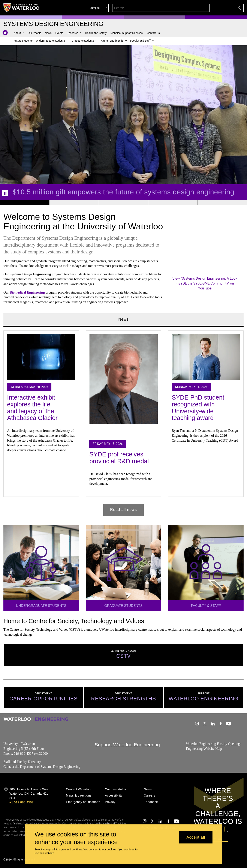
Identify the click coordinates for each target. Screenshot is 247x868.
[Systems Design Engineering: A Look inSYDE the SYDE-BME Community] (205, 255)
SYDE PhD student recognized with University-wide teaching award (198, 408)
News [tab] (123, 319)
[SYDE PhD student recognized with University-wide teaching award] (206, 357)
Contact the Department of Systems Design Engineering (42, 767)
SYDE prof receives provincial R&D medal (119, 458)
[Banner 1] (25, 203)
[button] (208, 8)
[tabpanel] (123, 422)
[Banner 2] (74, 203)
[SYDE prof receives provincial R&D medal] (123, 385)
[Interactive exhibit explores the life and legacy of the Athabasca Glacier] (41, 357)
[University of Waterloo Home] (22, 8)
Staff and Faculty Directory (22, 762)
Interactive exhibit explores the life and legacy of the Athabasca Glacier (32, 408)
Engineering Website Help (204, 749)
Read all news (123, 510)
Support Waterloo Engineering (127, 745)
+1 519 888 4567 (21, 802)
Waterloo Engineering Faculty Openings (214, 744)
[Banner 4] (173, 203)
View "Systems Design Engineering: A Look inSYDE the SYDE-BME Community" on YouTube (205, 283)
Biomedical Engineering (27, 292)
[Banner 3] (123, 203)
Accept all (196, 837)
